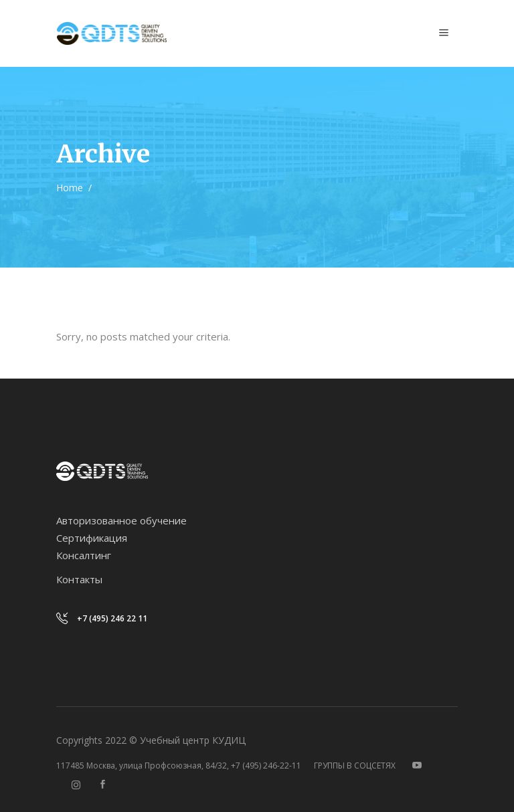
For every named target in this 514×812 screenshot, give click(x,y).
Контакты (79, 579)
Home (70, 188)
